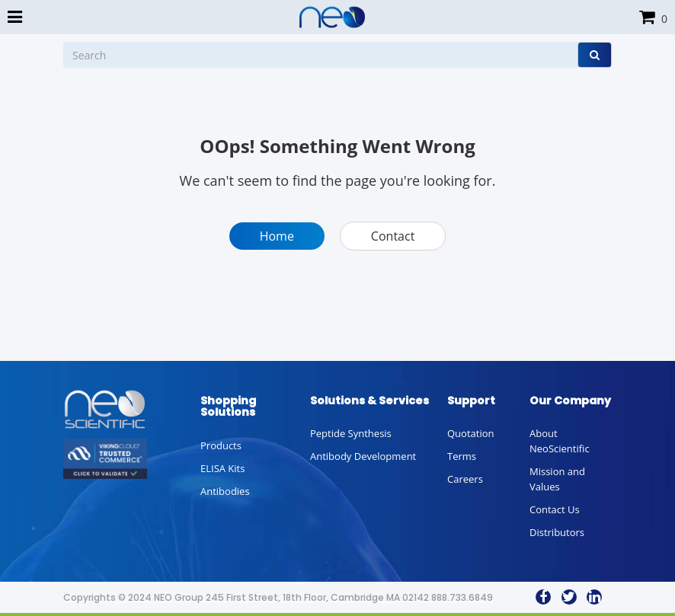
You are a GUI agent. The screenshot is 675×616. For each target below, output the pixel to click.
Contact (393, 236)
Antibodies (225, 491)
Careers (465, 479)
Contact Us (555, 509)
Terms (462, 456)
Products (221, 445)
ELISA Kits (222, 468)
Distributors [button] (557, 532)
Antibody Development (363, 456)
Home (277, 236)
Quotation (470, 433)
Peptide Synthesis (351, 433)
